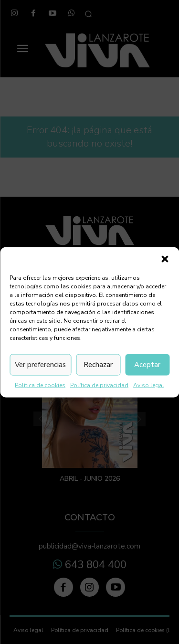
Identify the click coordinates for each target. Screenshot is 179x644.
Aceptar (147, 365)
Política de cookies (40, 385)
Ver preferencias (40, 365)
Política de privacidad (99, 385)
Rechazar (98, 365)
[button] (165, 259)
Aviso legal (149, 385)
